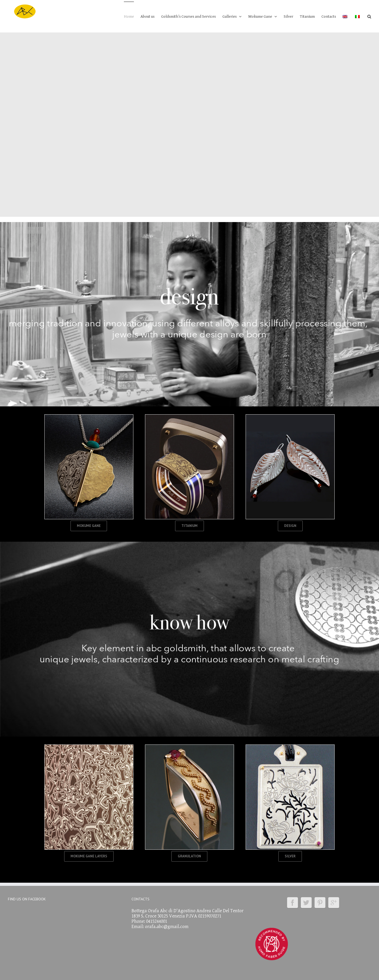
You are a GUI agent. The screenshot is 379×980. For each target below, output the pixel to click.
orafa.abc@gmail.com (167, 927)
